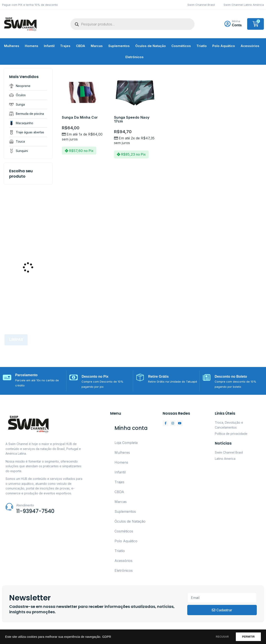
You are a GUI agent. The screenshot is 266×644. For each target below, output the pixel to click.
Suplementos (119, 46)
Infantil (49, 46)
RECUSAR (219, 637)
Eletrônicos (134, 57)
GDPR (107, 637)
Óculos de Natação (151, 46)
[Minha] (227, 24)
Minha (236, 21)
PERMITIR (247, 637)
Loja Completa (126, 443)
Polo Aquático (224, 46)
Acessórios (250, 46)
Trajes (65, 46)
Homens (32, 46)
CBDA (81, 46)
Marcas (97, 46)
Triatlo (202, 46)
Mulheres (12, 46)
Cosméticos (181, 46)
